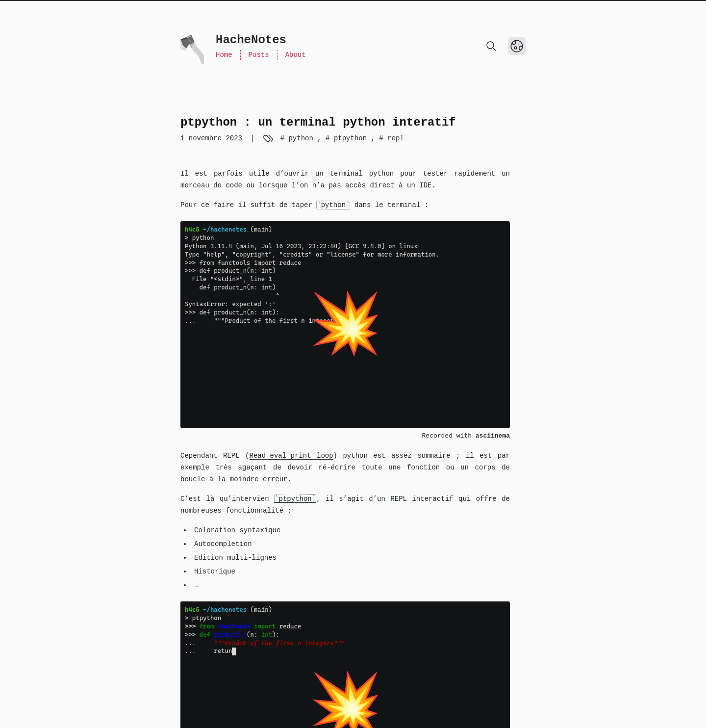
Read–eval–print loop (291, 456)
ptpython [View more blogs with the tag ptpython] (349, 138)
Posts (259, 55)
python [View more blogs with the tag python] (299, 138)
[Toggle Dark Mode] (517, 46)
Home (224, 55)
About (296, 55)
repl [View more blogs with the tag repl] (394, 138)
